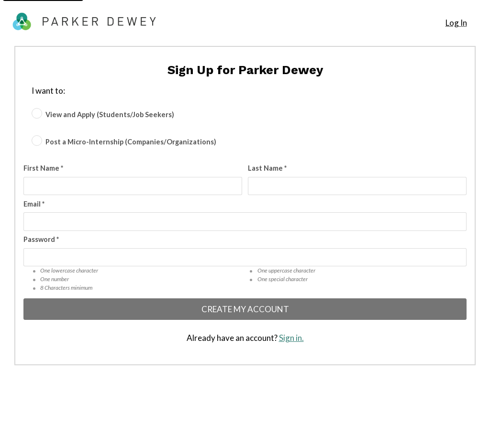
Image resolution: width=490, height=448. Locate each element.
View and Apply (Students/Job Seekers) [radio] (110, 114)
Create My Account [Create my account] (245, 309)
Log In (456, 23)
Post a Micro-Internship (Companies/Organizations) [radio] (131, 141)
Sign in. (291, 338)
